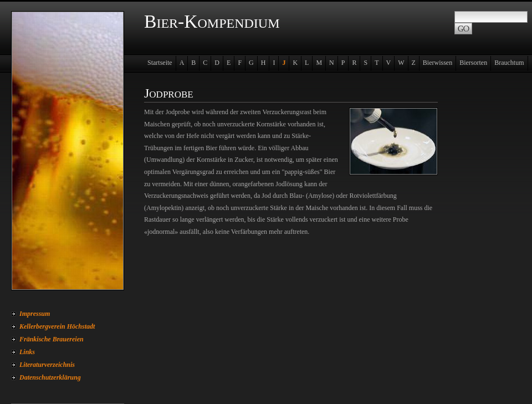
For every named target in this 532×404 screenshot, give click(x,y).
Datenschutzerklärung (50, 377)
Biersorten (473, 63)
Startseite (160, 63)
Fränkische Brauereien (52, 339)
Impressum (35, 314)
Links (27, 352)
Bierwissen (438, 63)
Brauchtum (509, 63)
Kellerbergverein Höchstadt (57, 326)
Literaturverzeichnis (47, 365)
